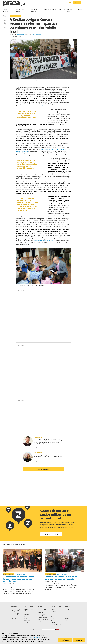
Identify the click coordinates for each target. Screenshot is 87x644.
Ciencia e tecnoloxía (56, 613)
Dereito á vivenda (34, 10)
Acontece (54, 615)
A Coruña (67, 609)
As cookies (27, 620)
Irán (59, 9)
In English (27, 622)
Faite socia (77, 2)
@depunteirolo (21, 35)
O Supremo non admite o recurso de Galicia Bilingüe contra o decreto (61, 578)
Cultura (53, 617)
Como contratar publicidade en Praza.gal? (42, 611)
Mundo (53, 621)
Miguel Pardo (13, 35)
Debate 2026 (70, 10)
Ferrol (66, 611)
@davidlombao (37, 35)
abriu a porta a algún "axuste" (44, 241)
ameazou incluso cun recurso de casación (36, 106)
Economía (54, 622)
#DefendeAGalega (50, 9)
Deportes (54, 611)
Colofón (27, 616)
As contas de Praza (43, 620)
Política (53, 609)
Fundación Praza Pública (29, 610)
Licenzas (27, 615)
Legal (26, 618)
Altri (64, 9)
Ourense (67, 615)
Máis (81, 9)
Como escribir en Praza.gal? (42, 615)
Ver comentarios (44, 469)
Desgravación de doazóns (42, 622)
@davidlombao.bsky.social (41, 458)
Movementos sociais (27, 16)
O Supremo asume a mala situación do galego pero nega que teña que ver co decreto (19, 579)
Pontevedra (68, 617)
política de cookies (34, 638)
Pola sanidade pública (20, 10)
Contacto (27, 613)
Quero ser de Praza (51, 534)
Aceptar (79, 640)
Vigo (66, 621)
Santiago (67, 619)
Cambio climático (5, 10)
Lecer (53, 619)
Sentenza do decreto (15, 16)
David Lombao (29, 35)
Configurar (65, 640)
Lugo (66, 613)
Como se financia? (43, 618)
